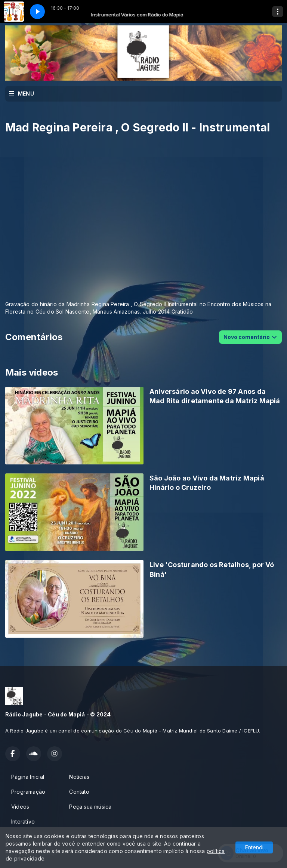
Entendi (254, 847)
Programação (28, 792)
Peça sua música (90, 807)
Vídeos (20, 807)
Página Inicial (28, 777)
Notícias (79, 777)
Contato (79, 792)
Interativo (23, 822)
